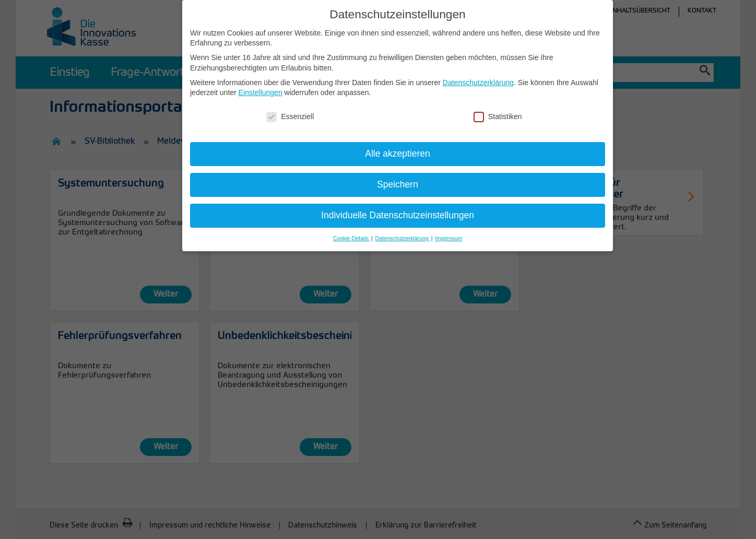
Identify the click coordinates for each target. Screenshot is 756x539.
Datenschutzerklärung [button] (403, 238)
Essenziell (290, 117)
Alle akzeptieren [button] (398, 154)
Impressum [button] (448, 238)
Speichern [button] (398, 184)
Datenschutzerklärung (478, 83)
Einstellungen (261, 92)
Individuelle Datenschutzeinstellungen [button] (398, 215)
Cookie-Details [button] (352, 238)
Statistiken (498, 117)
